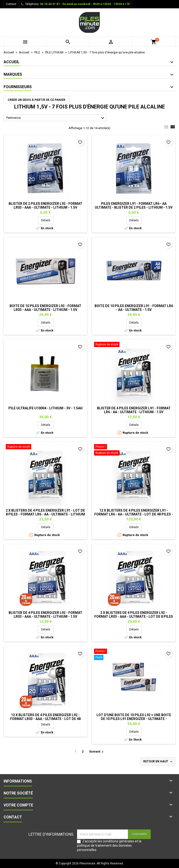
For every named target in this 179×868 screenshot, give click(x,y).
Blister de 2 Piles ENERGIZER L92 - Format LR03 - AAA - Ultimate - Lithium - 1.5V (45, 206)
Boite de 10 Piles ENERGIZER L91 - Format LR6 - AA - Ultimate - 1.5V (134, 308)
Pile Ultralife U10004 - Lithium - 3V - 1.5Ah (45, 408)
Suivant (97, 752)
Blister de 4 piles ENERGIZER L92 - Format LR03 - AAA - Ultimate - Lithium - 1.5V (45, 615)
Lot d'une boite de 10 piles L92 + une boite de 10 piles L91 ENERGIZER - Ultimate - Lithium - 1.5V (134, 719)
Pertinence (56, 118)
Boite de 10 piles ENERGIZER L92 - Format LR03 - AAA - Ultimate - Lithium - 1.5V (45, 308)
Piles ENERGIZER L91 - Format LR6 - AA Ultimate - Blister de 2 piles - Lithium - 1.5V (134, 206)
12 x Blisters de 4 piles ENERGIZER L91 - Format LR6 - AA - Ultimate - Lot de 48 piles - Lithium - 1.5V (134, 514)
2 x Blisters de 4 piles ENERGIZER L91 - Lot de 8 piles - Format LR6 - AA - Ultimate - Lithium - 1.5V (45, 514)
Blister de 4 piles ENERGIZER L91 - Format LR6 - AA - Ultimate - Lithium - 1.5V (134, 410)
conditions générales (118, 841)
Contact (11, 4)
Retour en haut (158, 762)
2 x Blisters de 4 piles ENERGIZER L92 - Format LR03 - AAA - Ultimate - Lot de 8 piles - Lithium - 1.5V (134, 617)
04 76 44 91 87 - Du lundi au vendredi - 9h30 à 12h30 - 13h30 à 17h (85, 4)
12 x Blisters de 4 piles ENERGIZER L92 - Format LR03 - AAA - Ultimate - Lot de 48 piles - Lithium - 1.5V (45, 719)
